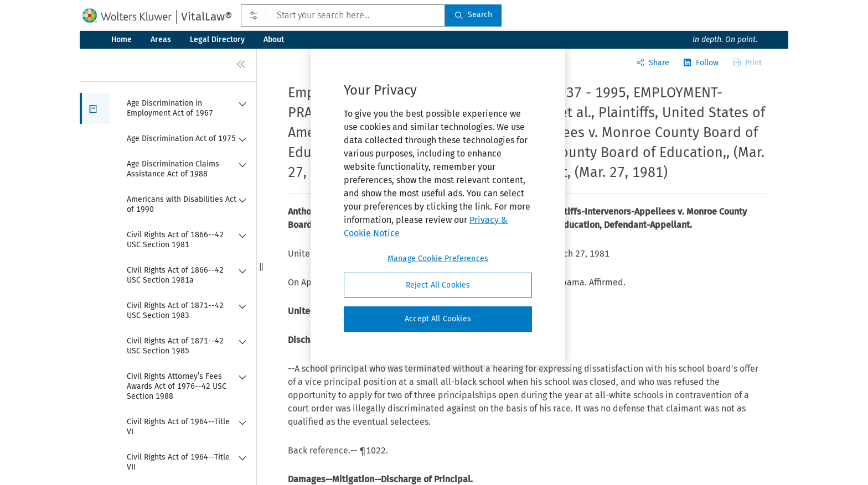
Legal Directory (217, 40)
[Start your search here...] (343, 15)
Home (122, 40)
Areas (161, 40)
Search (473, 15)
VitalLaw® (206, 17)
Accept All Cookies (438, 319)
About (274, 40)
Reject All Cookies (438, 285)
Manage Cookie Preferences (438, 259)
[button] (95, 108)
